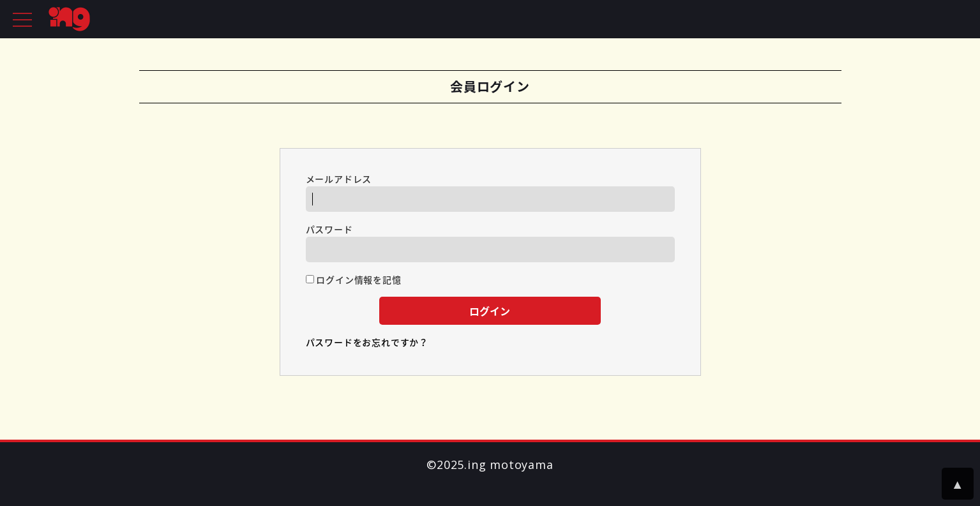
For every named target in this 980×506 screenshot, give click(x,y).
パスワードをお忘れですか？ (367, 342)
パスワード (490, 242)
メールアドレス (490, 192)
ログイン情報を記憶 (354, 279)
